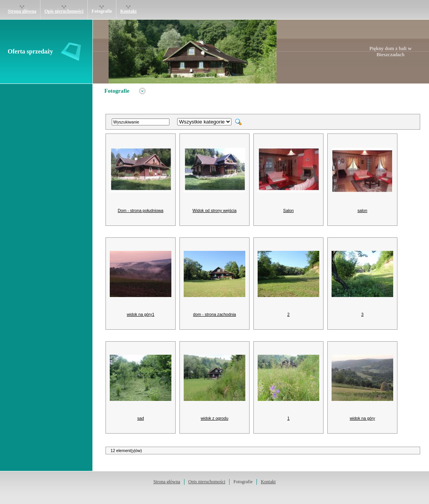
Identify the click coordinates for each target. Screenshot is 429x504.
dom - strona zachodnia (214, 314)
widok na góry (362, 418)
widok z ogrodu (214, 418)
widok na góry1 (141, 314)
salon (362, 210)
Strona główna (22, 11)
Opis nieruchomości (64, 11)
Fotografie (102, 11)
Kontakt (128, 11)
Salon (288, 210)
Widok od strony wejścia (214, 210)
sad (140, 418)
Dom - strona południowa (141, 210)
